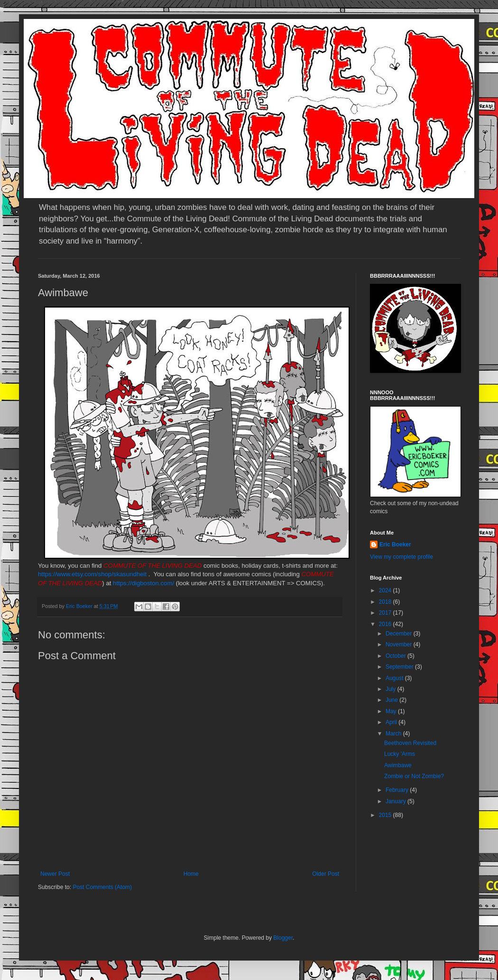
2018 (386, 602)
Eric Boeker (395, 544)
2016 (386, 624)
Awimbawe (398, 765)
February (398, 790)
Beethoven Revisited (410, 743)
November (400, 644)
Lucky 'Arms (400, 754)
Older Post (326, 874)
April (392, 722)
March (394, 734)
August (395, 678)
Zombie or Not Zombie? (414, 776)
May (392, 711)
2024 (386, 590)
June (392, 700)
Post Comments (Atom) (102, 887)
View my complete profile (401, 557)
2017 (386, 613)
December (400, 634)
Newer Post (55, 874)
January (397, 801)
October (397, 656)
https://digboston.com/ (143, 583)
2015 (386, 815)
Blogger (283, 938)
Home (191, 874)
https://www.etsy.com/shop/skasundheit (92, 574)
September (400, 667)
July (392, 689)
